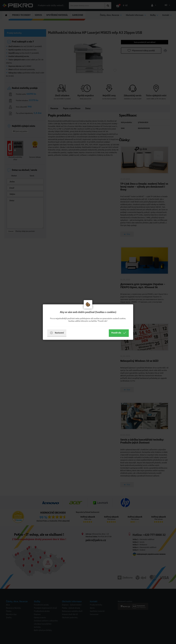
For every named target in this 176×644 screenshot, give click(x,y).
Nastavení (57, 333)
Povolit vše (119, 333)
